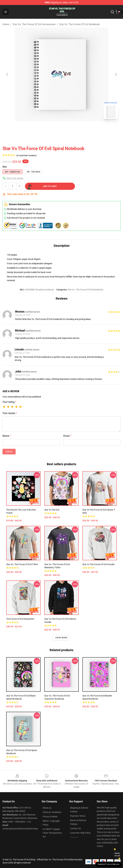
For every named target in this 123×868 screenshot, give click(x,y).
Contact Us (75, 828)
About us (47, 808)
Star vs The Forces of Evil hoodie (98, 564)
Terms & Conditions (52, 812)
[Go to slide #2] (70, 128)
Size (5, 167)
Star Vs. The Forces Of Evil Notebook (79, 24)
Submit (9, 452)
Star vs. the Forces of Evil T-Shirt (22, 564)
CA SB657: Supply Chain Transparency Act (52, 833)
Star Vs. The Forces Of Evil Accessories (34, 24)
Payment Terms (78, 816)
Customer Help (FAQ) (80, 833)
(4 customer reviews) (26, 155)
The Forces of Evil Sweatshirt (20, 619)
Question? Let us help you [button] (108, 864)
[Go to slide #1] (53, 128)
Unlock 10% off (117, 854)
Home (6, 24)
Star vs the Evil (52, 510)
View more (61, 638)
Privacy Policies (50, 817)
